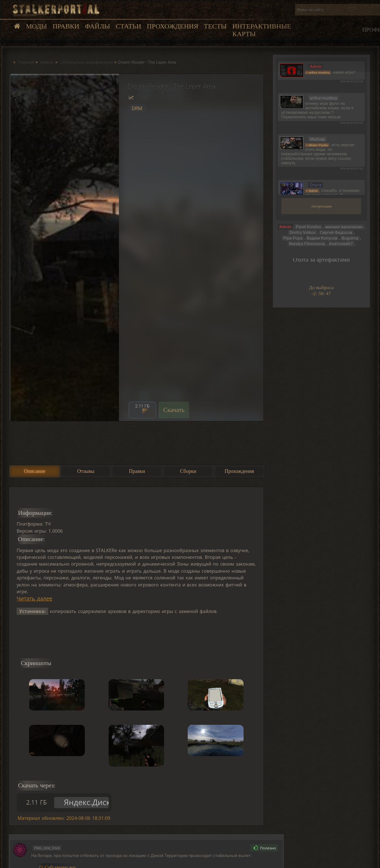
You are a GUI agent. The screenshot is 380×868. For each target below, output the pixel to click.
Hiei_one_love (47, 848)
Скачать (174, 410)
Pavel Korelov (308, 227)
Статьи (128, 26)
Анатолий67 (341, 244)
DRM (137, 108)
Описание (35, 471)
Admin (285, 227)
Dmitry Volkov (302, 232)
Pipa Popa (293, 238)
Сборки (188, 471)
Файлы (97, 26)
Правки (66, 26)
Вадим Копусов (322, 238)
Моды (37, 26)
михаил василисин (344, 227)
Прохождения (173, 26)
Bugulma (350, 238)
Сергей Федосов (336, 232)
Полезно (265, 848)
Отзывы (86, 471)
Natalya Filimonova (307, 244)
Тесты (215, 26)
